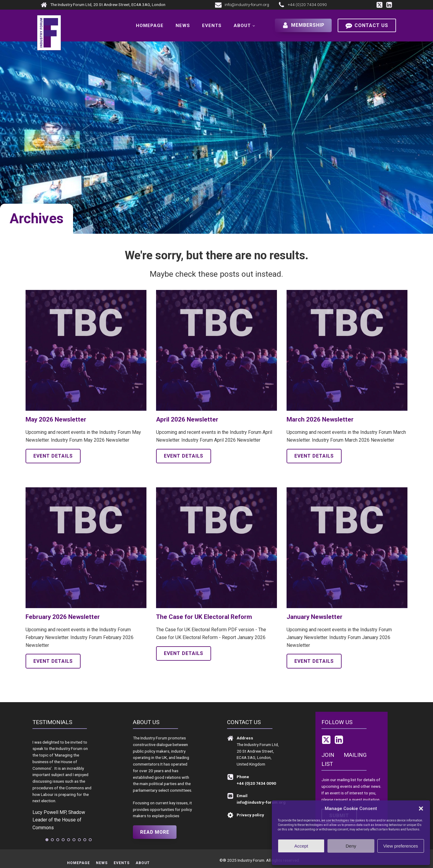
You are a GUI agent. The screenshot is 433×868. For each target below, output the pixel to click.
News (183, 26)
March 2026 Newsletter (320, 419)
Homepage (149, 26)
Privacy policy (363, 858)
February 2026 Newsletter (63, 617)
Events (212, 26)
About (242, 26)
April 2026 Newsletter (187, 419)
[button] (421, 809)
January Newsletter (315, 617)
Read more (155, 832)
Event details (53, 456)
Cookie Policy (339, 858)
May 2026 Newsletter (56, 419)
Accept (301, 846)
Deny (351, 846)
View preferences (401, 846)
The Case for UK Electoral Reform (204, 617)
